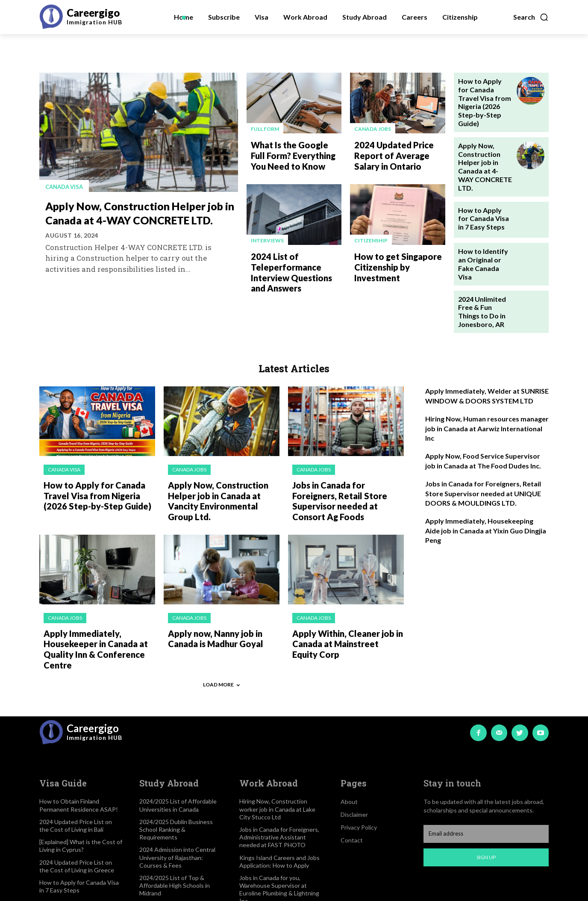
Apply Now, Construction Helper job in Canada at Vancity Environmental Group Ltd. (221, 458)
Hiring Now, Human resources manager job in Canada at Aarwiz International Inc (487, 389)
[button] (531, 17)
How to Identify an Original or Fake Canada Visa (485, 228)
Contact (352, 791)
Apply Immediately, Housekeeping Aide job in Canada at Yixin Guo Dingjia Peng (486, 491)
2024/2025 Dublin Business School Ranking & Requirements (176, 779)
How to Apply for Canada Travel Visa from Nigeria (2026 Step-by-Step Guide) (483, 94)
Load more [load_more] (221, 635)
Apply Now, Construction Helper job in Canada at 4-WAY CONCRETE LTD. (136, 219)
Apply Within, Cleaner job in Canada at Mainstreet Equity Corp (344, 597)
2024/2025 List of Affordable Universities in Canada (178, 755)
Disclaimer (354, 765)
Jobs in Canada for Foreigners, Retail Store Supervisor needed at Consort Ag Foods (346, 454)
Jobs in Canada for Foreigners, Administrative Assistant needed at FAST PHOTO (279, 787)
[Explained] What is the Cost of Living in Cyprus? (81, 796)
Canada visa (66, 187)
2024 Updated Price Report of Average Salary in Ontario (399, 153)
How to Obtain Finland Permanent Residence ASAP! (79, 755)
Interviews (267, 237)
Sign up (486, 808)
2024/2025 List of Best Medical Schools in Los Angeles (181, 860)
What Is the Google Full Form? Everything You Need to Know (293, 153)
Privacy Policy (359, 778)
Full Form (265, 129)
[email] (486, 784)
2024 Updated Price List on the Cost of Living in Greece (77, 816)
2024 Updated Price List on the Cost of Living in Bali (76, 776)
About (349, 752)
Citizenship (371, 237)
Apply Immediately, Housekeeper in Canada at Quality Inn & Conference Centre (91, 602)
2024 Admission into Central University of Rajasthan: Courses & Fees (177, 808)
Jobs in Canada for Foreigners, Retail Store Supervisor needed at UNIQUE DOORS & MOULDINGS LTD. (483, 454)
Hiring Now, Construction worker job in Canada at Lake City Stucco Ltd (277, 759)
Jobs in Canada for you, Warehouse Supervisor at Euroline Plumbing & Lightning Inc (279, 839)
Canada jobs (373, 129)
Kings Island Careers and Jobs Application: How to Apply (279, 811)
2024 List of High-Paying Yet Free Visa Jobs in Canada (277, 867)
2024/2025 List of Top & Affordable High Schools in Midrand (175, 835)
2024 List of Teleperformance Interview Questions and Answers (296, 266)
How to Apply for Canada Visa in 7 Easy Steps (482, 187)
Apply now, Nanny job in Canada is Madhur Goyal (212, 592)
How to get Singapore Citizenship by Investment (393, 261)
